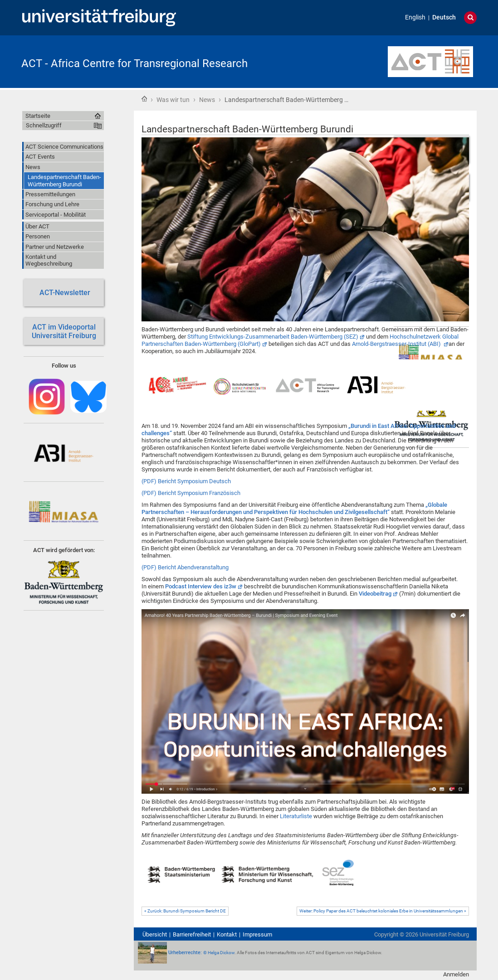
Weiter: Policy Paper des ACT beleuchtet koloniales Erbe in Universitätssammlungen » (383, 911)
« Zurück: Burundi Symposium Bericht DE (185, 911)
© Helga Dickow (219, 953)
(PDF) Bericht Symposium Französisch (191, 493)
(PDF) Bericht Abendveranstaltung (185, 567)
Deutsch (444, 17)
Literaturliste (297, 816)
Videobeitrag (375, 594)
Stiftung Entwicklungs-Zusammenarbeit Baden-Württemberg (273, 337)
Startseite (144, 99)
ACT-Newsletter (64, 293)
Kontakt (227, 934)
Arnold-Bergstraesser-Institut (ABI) (397, 344)
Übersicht (155, 934)
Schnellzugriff (44, 125)
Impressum (257, 934)
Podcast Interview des (201, 586)
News (207, 100)
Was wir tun (173, 100)
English (415, 17)
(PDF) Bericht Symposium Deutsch (186, 481)
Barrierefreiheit (192, 934)
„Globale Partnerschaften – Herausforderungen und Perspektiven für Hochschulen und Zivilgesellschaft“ (294, 508)
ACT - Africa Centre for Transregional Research (134, 63)
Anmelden (456, 974)
